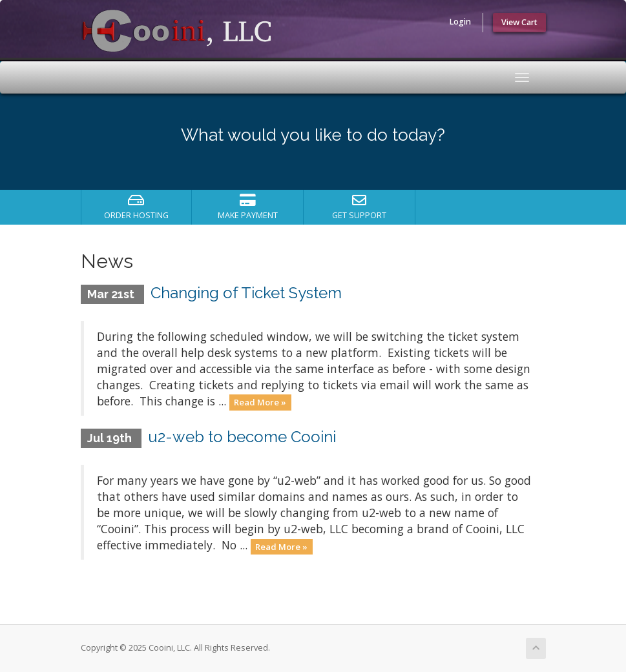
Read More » (260, 402)
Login (460, 22)
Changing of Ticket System (246, 293)
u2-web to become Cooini (242, 437)
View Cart (519, 22)
